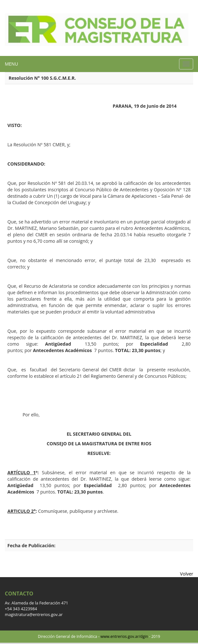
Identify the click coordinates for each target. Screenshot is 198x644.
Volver (187, 574)
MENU (11, 64)
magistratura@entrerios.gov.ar (34, 615)
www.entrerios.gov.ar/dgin (124, 636)
